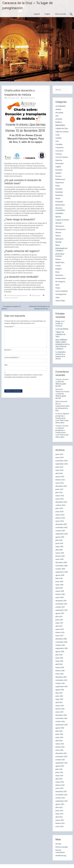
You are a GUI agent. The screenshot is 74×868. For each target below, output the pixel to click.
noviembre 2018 (61, 566)
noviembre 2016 (61, 642)
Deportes (59, 160)
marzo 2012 (60, 820)
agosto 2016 (60, 652)
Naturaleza (59, 239)
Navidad (58, 242)
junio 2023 (59, 489)
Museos (58, 232)
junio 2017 (59, 620)
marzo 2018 (60, 591)
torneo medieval (61, 291)
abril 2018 (59, 588)
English (47, 14)
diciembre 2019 (61, 524)
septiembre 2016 (62, 648)
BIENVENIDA (60, 125)
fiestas (58, 198)
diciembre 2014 (61, 715)
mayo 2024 (60, 470)
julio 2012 (59, 807)
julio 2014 (59, 731)
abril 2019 (59, 550)
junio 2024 (59, 467)
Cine (57, 141)
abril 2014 (59, 741)
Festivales (59, 189)
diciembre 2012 (61, 791)
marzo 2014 (60, 744)
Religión (59, 269)
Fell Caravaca (36, 295)
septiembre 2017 (61, 610)
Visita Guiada (60, 301)
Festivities (59, 195)
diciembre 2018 (61, 562)
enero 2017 (59, 636)
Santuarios (59, 275)
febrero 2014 (60, 747)
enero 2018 (59, 597)
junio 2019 (59, 543)
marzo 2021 (60, 496)
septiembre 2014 (62, 725)
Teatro (58, 288)
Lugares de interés (62, 220)
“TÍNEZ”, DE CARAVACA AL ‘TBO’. (61, 334)
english (58, 167)
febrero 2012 (60, 823)
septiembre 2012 (62, 801)
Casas (57, 135)
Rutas (57, 272)
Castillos (59, 138)
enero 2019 (59, 559)
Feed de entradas (62, 847)
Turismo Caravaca (29, 98)
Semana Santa (61, 278)
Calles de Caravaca (62, 132)
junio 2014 (59, 734)
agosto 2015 (60, 690)
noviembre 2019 (61, 527)
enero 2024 (60, 483)
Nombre (8, 350)
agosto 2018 (60, 575)
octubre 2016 (60, 645)
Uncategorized (61, 294)
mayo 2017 (59, 623)
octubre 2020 (60, 505)
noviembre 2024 (62, 461)
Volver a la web (60, 14)
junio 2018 (59, 582)
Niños (58, 245)
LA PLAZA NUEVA (62, 329)
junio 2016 (59, 658)
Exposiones (60, 183)
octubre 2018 (60, 569)
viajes (58, 297)
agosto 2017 (60, 613)
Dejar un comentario (11, 298)
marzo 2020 (60, 515)
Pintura (58, 259)
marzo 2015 (60, 706)
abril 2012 (59, 817)
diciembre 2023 (61, 486)
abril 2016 (59, 664)
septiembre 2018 (62, 572)
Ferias (58, 186)
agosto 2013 (60, 766)
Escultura (59, 170)
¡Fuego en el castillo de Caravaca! (60, 324)
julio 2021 (59, 492)
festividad (59, 192)
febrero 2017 (60, 632)
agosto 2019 (60, 537)
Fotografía (59, 202)
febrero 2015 (60, 709)
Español (37, 14)
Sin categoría (60, 282)
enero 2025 (60, 457)
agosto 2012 (60, 804)
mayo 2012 (59, 814)
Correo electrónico (12, 357)
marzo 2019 (60, 553)
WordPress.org (61, 856)
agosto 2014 (60, 728)
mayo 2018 (59, 585)
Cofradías (59, 144)
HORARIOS (59, 213)
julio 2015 (59, 693)
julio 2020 (59, 508)
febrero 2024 (60, 480)
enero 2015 (59, 712)
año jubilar (59, 113)
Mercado (59, 223)
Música (58, 236)
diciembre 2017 (61, 601)
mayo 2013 (59, 776)
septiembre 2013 (61, 763)
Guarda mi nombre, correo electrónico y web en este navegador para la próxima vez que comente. (23, 376)
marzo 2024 (60, 477)
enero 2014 (59, 750)
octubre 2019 (60, 531)
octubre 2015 (60, 683)
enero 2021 (60, 499)
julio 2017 (59, 617)
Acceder (58, 844)
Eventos (25, 295)
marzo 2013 (60, 782)
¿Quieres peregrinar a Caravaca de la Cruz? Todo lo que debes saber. (62, 418)
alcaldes (58, 109)
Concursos (59, 151)
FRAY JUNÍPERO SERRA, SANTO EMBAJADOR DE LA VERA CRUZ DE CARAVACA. (63, 344)
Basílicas (59, 122)
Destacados (60, 163)
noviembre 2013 (61, 756)
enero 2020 (60, 521)
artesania (59, 119)
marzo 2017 (60, 629)
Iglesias (58, 217)
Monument (60, 226)
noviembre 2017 (61, 604)
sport (57, 285)
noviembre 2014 (61, 718)
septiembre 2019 (62, 534)
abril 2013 (59, 779)
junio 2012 (59, 811)
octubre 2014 (60, 721)
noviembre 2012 (61, 795)
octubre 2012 (60, 798)
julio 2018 (59, 578)
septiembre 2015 (61, 687)
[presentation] (19, 384)
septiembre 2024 (62, 464)
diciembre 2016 (61, 639)
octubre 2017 (60, 607)
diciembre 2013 (61, 753)
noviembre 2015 (61, 680)
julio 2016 (59, 655)
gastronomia (60, 205)
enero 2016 (59, 674)
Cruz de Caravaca (62, 157)
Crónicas (59, 154)
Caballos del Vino (62, 128)
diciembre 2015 (61, 677)
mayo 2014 (59, 737)
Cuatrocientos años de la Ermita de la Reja (62, 408)
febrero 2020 (60, 518)
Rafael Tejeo (60, 262)
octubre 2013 (60, 760)
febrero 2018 (60, 594)
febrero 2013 (60, 785)
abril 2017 (59, 626)
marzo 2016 (60, 667)
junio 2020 (59, 512)
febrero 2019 (60, 556)
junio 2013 (59, 772)
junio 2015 (59, 696)
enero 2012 (60, 826)
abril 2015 (59, 702)
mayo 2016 (59, 661)
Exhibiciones (60, 179)
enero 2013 (59, 788)
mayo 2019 (59, 547)
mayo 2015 (59, 699)
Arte (57, 116)
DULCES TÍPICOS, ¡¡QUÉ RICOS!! (61, 384)
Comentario (9, 327)
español (19, 295)
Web (6, 365)
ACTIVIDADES (11, 295)
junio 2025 (59, 454)
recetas (58, 266)
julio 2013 (59, 769)
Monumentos (61, 229)
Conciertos (59, 148)
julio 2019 (59, 540)
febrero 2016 (60, 671)
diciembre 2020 (61, 502)
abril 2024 (59, 473)
